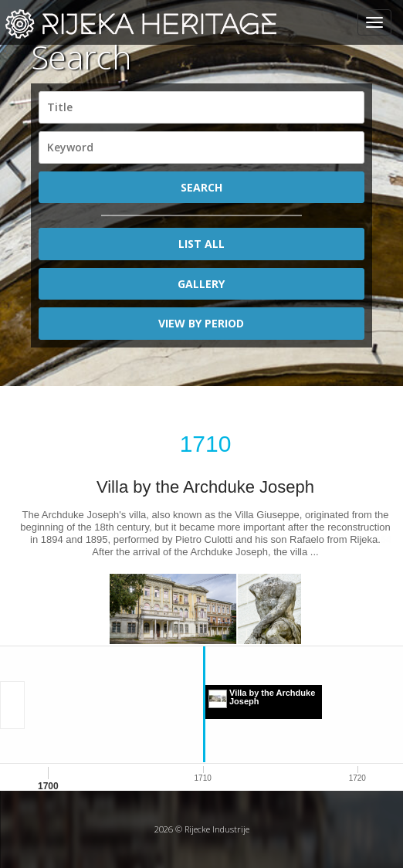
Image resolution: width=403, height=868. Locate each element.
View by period (201, 323)
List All (201, 244)
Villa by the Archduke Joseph (205, 487)
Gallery (201, 284)
